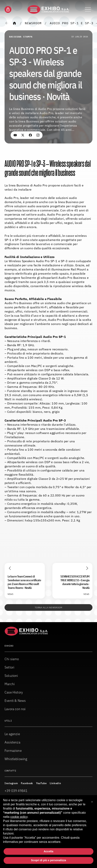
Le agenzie (12, 734)
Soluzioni (11, 676)
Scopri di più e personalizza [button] (48, 860)
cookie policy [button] (19, 817)
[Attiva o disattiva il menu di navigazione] (88, 9)
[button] (92, 801)
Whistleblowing (16, 759)
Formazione (13, 751)
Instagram (11, 783)
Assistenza (12, 742)
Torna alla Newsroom (48, 607)
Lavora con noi (15, 709)
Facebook (27, 783)
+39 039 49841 (16, 791)
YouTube (41, 783)
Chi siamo (12, 659)
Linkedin (55, 783)
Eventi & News (15, 701)
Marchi (10, 684)
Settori (9, 667)
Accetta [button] (48, 851)
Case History (14, 692)
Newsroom (33, 23)
